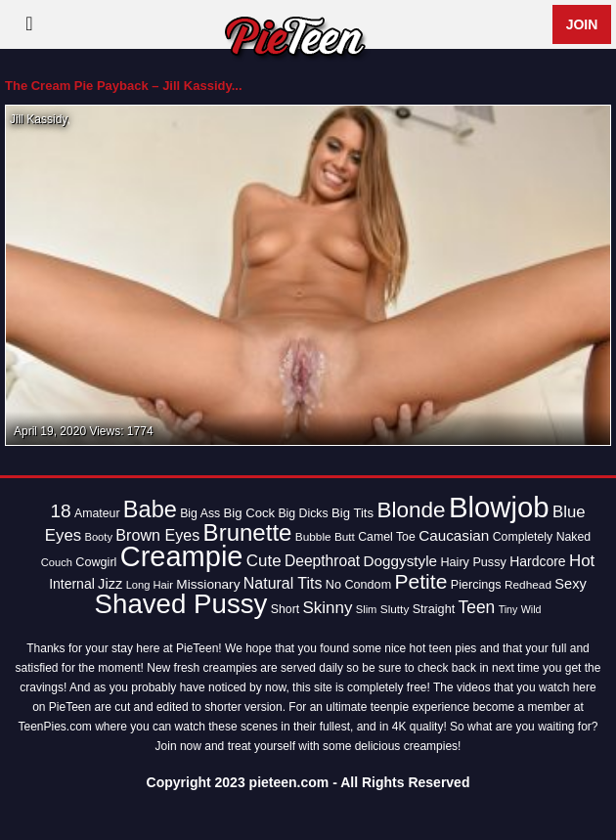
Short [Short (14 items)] (285, 609)
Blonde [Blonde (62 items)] (411, 510)
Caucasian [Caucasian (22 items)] (454, 535)
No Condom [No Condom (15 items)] (358, 585)
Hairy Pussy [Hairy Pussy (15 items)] (473, 562)
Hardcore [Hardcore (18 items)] (537, 561)
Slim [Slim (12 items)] (367, 609)
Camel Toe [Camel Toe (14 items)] (387, 537)
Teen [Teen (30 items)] (477, 607)
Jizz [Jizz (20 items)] (110, 584)
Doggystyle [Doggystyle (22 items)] (401, 561)
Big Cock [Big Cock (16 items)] (250, 513)
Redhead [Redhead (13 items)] (528, 585)
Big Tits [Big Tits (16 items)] (352, 513)
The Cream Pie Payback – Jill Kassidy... (124, 86)
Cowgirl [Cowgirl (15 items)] (96, 562)
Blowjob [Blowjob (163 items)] (499, 507)
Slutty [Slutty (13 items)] (395, 609)
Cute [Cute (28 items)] (264, 561)
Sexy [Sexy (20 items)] (571, 584)
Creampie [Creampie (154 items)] (182, 556)
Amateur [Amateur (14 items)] (97, 513)
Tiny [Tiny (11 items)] (508, 609)
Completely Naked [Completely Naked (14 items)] (542, 537)
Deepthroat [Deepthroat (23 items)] (322, 561)
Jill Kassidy (38, 119)
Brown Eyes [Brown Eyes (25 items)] (157, 535)
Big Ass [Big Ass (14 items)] (200, 513)
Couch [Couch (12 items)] (57, 562)
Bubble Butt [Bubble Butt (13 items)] (325, 537)
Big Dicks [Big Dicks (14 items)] (303, 513)
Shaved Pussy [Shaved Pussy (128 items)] (181, 604)
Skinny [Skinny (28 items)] (328, 608)
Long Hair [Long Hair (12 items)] (150, 585)
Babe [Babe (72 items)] (150, 509)
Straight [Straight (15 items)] (434, 609)
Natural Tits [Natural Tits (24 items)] (283, 583)
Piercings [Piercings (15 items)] (476, 585)
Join (582, 24)
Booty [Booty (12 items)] (98, 537)
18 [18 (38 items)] (60, 511)
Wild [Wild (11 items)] (531, 609)
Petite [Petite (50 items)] (421, 581)
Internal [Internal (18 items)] (72, 584)
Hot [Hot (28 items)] (582, 561)
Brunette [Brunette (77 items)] (248, 532)
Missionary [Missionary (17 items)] (208, 584)
